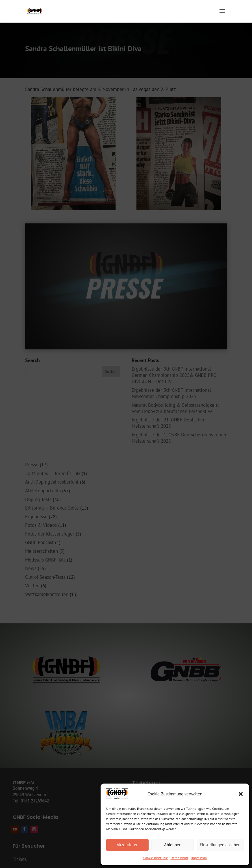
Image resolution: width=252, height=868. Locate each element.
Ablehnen (173, 845)
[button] (241, 794)
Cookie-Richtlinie (156, 858)
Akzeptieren (128, 845)
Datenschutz (180, 858)
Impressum (199, 858)
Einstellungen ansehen (220, 845)
